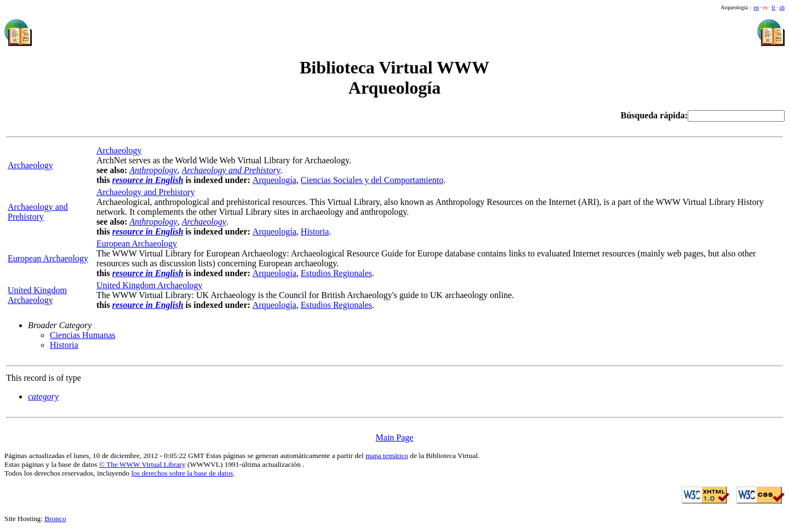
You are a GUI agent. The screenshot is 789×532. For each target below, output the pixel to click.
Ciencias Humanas (83, 335)
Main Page (395, 437)
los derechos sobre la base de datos (182, 473)
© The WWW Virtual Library (142, 464)
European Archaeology (48, 258)
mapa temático (387, 456)
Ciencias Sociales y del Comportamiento (372, 180)
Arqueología (275, 180)
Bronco (55, 519)
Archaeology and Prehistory (38, 212)
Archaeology (119, 150)
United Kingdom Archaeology (37, 295)
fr (773, 7)
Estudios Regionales (336, 273)
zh (782, 7)
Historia (315, 231)
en (756, 7)
